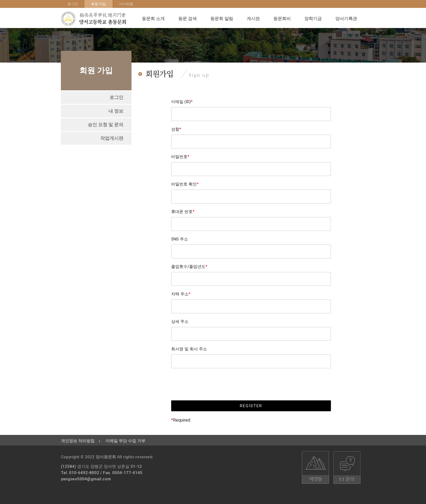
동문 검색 (189, 19)
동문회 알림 (223, 19)
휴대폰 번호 (183, 212)
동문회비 (283, 19)
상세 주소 (180, 321)
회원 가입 (98, 4)
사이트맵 (126, 4)
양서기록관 (347, 19)
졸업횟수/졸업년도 (189, 267)
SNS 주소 (180, 239)
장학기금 (314, 19)
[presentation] (251, 384)
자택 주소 (181, 294)
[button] (116, 98)
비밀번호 (180, 157)
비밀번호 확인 (185, 184)
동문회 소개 (155, 19)
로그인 (73, 4)
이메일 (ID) (182, 102)
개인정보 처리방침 (78, 441)
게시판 (255, 19)
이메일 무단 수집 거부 (125, 441)
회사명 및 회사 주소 (189, 349)
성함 (176, 129)
